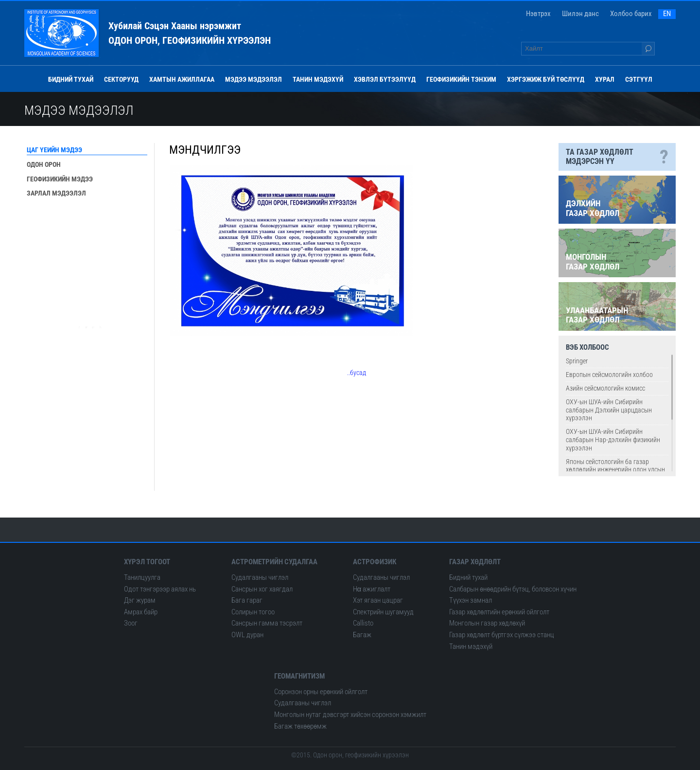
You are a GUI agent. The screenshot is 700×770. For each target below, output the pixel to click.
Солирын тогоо (253, 612)
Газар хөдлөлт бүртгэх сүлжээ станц (502, 635)
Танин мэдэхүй (318, 79)
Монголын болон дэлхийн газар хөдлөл (94, 230)
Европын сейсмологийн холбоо (609, 375)
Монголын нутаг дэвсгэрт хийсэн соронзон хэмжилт (350, 715)
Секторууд (121, 79)
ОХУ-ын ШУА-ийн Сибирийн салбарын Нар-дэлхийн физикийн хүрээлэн (613, 440)
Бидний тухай (71, 79)
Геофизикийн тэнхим (461, 79)
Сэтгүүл (639, 79)
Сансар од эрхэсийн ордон (88, 264)
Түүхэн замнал (471, 600)
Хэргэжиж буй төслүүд (546, 79)
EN (667, 14)
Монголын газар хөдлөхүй (487, 623)
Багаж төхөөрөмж (300, 726)
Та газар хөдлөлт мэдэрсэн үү (617, 157)
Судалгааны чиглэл (260, 577)
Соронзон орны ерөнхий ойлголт (321, 692)
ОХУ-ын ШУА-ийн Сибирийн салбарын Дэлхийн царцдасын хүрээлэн (609, 410)
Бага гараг (247, 600)
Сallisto (363, 623)
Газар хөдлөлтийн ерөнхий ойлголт (499, 612)
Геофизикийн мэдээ (60, 179)
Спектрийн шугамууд (383, 612)
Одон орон (44, 164)
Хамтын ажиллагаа (182, 79)
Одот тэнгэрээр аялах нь (160, 589)
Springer (577, 361)
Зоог (131, 623)
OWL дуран (247, 635)
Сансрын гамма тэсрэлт (267, 623)
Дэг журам (140, 600)
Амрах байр (141, 612)
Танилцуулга (142, 577)
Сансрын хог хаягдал (262, 589)
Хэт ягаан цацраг (378, 600)
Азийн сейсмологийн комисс (605, 388)
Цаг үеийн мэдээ (54, 150)
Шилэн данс (580, 14)
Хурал (605, 79)
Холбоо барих (631, 14)
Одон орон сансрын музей (88, 294)
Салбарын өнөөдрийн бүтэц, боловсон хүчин (513, 589)
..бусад (357, 373)
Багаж (362, 635)
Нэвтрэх (538, 14)
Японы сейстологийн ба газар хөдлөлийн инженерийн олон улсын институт (615, 470)
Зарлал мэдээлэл (56, 193)
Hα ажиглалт (372, 589)
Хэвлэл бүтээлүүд (385, 79)
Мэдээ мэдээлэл (254, 79)
